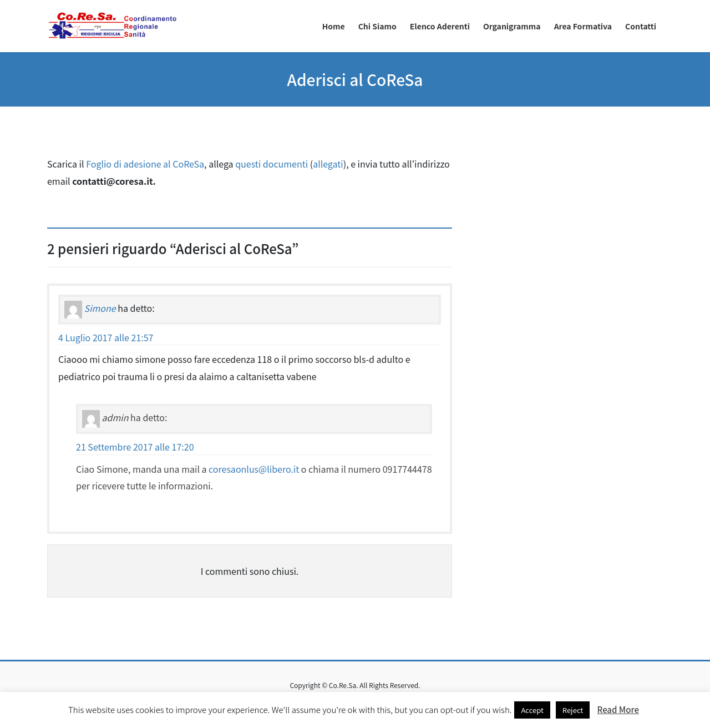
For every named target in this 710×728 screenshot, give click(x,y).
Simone (100, 308)
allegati (328, 164)
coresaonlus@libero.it (254, 469)
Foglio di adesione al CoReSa (145, 164)
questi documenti (272, 164)
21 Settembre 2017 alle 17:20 (135, 447)
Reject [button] (573, 710)
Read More (618, 709)
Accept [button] (532, 710)
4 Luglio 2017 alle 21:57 (106, 337)
